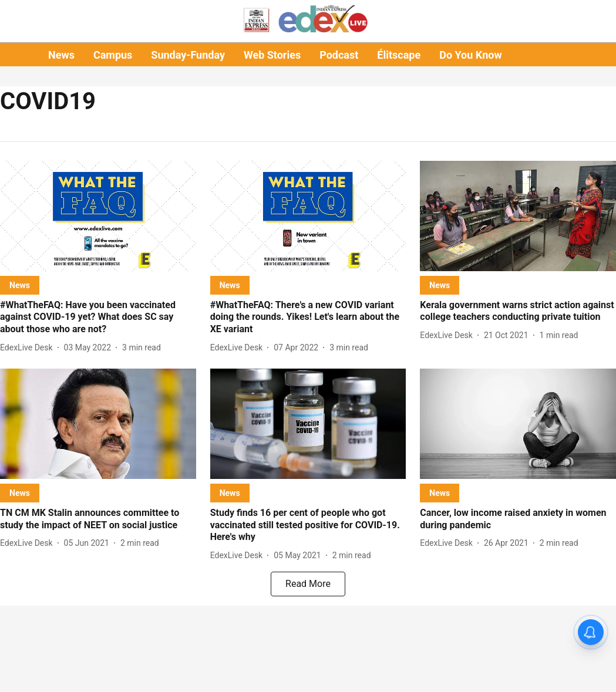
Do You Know (470, 55)
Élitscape (399, 55)
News (61, 55)
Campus (113, 55)
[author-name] (29, 348)
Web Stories (272, 55)
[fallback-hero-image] (98, 216)
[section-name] (20, 285)
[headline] (98, 318)
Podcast (339, 55)
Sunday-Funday (188, 55)
